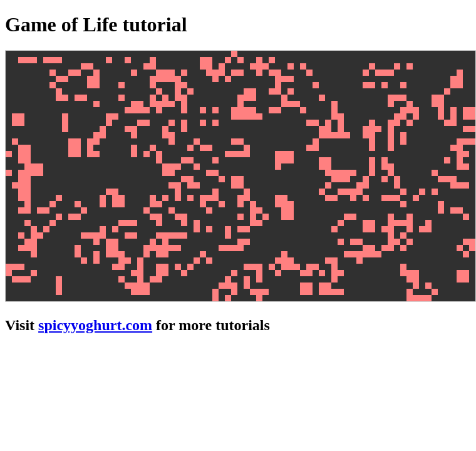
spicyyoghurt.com (95, 325)
